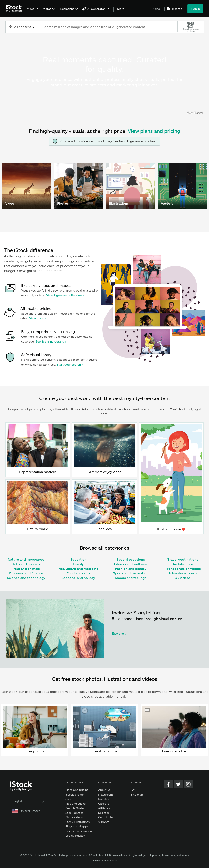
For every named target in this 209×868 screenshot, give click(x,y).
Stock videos (74, 817)
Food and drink (78, 573)
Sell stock (105, 813)
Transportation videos (183, 568)
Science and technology (26, 578)
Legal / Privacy (75, 835)
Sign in (195, 9)
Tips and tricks (75, 803)
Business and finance (26, 573)
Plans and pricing (77, 790)
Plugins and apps (77, 826)
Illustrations (66, 9)
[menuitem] (32, 12)
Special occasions (131, 559)
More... (122, 9)
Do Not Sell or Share (105, 860)
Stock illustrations (77, 822)
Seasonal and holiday (78, 578)
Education (78, 559)
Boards (177, 9)
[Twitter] (178, 784)
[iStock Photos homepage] (15, 9)
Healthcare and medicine (78, 568)
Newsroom (106, 794)
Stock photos (74, 813)
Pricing (155, 9)
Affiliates (104, 808)
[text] (108, 27)
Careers (104, 803)
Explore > (119, 633)
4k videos (183, 578)
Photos (47, 9)
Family (78, 564)
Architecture (183, 564)
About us (104, 790)
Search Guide (74, 808)
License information (79, 831)
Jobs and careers (26, 564)
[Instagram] (188, 784)
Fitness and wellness (131, 564)
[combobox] (22, 27)
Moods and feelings (131, 578)
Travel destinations (183, 559)
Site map (137, 794)
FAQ (134, 790)
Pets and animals (26, 568)
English (28, 801)
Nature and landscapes (26, 559)
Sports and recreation (131, 573)
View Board (195, 113)
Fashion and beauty (131, 568)
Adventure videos (183, 573)
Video (31, 9)
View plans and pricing (154, 131)
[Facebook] (168, 784)
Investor (104, 799)
